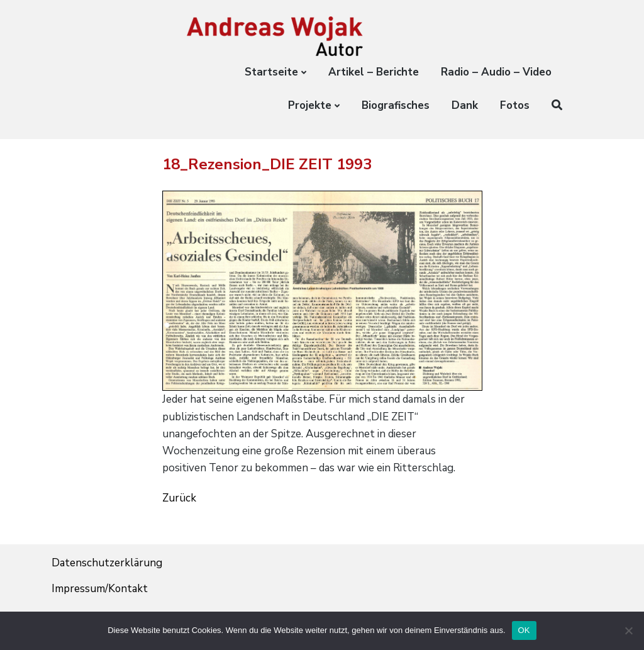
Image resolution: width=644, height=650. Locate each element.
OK (524, 630)
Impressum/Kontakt (100, 589)
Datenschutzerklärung (107, 563)
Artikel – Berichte (374, 72)
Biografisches (396, 105)
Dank (465, 105)
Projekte (310, 105)
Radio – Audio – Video (496, 72)
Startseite (271, 72)
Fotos (515, 105)
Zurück (179, 498)
